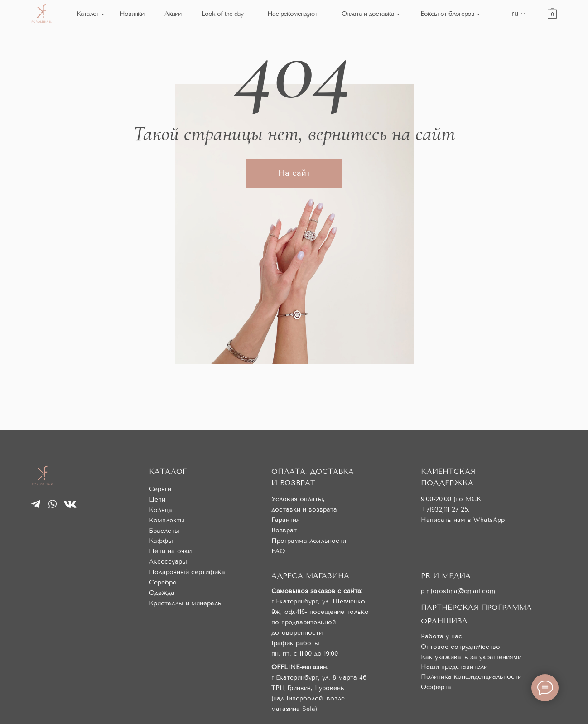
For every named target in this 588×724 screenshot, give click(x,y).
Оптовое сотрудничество (460, 647)
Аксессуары (168, 562)
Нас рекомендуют (292, 14)
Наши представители (454, 667)
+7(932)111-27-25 (444, 509)
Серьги (160, 489)
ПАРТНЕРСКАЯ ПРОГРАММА (476, 607)
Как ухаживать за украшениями (471, 657)
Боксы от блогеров (447, 14)
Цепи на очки (170, 551)
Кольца (161, 510)
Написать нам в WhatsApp (463, 520)
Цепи (157, 500)
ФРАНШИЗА (444, 621)
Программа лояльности (309, 541)
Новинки (132, 14)
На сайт (294, 173)
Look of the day (222, 14)
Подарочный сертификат (189, 572)
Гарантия (286, 520)
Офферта (436, 687)
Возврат (284, 530)
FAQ (278, 551)
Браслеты (164, 531)
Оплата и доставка (368, 14)
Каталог (88, 14)
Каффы (161, 541)
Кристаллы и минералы (186, 603)
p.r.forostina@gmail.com (458, 591)
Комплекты (167, 520)
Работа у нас (441, 636)
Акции (173, 14)
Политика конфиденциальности (471, 677)
